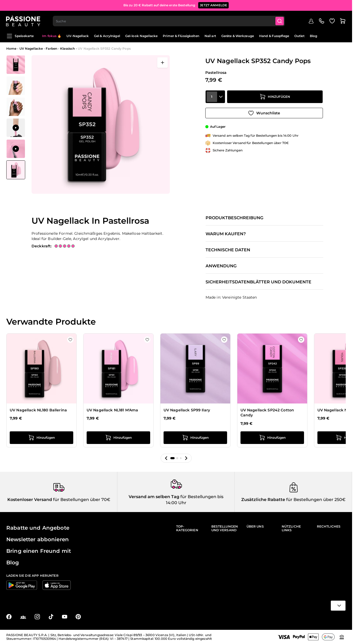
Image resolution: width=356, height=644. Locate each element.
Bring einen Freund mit (39, 551)
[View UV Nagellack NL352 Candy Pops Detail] (16, 65)
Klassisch (67, 48)
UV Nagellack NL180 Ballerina (38, 410)
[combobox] (169, 20)
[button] (166, 458)
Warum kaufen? (226, 234)
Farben (51, 48)
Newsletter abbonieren (38, 539)
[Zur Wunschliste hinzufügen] (264, 113)
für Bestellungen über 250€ (315, 500)
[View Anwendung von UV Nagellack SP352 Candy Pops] (16, 128)
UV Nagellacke (31, 48)
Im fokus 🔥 (52, 36)
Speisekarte (20, 36)
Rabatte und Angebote (38, 528)
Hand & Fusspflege (274, 36)
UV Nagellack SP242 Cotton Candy (267, 413)
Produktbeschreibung (234, 218)
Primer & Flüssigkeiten (181, 36)
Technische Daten (228, 250)
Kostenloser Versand (30, 500)
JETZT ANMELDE (213, 5)
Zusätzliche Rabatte (263, 500)
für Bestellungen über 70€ (81, 500)
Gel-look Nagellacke (141, 36)
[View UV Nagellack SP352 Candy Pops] (16, 170)
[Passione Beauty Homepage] (23, 20)
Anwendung (221, 266)
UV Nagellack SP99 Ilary (187, 410)
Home (11, 48)
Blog (313, 36)
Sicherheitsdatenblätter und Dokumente (258, 282)
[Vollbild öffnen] (163, 63)
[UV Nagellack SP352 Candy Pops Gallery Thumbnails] (16, 117)
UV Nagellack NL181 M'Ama (112, 410)
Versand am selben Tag (154, 497)
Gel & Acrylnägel (107, 36)
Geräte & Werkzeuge (238, 36)
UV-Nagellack (77, 36)
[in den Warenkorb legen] (275, 98)
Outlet (299, 36)
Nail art (210, 36)
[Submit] (280, 20)
